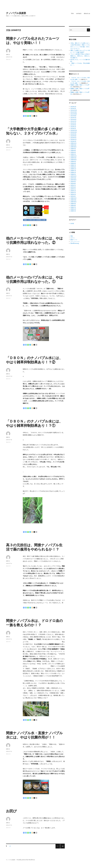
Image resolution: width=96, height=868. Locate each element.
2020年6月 (73, 138)
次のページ (62, 848)
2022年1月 (73, 123)
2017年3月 (73, 193)
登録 (72, 236)
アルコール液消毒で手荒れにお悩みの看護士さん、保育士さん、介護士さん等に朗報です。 (80, 56)
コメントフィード (75, 242)
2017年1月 (73, 196)
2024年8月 (73, 116)
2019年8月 (73, 151)
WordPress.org (75, 243)
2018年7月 (73, 165)
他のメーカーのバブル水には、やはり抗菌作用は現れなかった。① (34, 279)
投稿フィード (74, 240)
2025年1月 (73, 108)
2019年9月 (73, 149)
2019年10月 (73, 147)
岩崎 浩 (8, 54)
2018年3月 (73, 171)
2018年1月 (73, 174)
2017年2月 (73, 194)
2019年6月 (73, 152)
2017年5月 (73, 189)
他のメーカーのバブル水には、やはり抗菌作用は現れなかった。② (34, 240)
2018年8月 (73, 163)
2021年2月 (73, 127)
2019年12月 (73, 143)
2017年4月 (73, 191)
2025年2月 (73, 107)
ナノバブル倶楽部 (16, 13)
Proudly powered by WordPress (26, 860)
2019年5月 (73, 154)
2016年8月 (73, 205)
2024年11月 (74, 112)
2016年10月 (73, 202)
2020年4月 (73, 140)
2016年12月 (73, 198)
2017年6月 (73, 187)
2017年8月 (73, 183)
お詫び (11, 811)
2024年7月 (73, 118)
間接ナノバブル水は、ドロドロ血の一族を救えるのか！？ (34, 623)
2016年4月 (73, 209)
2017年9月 (73, 182)
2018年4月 (73, 169)
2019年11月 (73, 145)
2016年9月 (73, 204)
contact (79, 13)
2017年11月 (73, 178)
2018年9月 (73, 162)
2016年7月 (73, 207)
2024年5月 (73, 121)
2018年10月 (73, 160)
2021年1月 (73, 129)
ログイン (73, 238)
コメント (8, 59)
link (72, 13)
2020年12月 (74, 130)
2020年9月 (73, 134)
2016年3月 (73, 211)
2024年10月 (74, 114)
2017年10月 (73, 180)
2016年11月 (73, 200)
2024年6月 (73, 119)
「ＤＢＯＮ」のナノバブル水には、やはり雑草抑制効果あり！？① (34, 423)
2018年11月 (73, 158)
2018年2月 (73, 173)
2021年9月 (73, 125)
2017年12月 (73, 176)
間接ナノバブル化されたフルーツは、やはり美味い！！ (33, 41)
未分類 (72, 223)
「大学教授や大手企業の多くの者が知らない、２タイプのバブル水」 (36, 131)
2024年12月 (74, 110)
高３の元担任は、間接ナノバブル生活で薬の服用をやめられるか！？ (34, 547)
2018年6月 (73, 167)
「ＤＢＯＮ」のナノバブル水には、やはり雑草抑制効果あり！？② (34, 360)
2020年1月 (73, 141)
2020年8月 (73, 136)
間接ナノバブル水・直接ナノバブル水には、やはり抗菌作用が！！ (34, 735)
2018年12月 (73, 156)
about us (87, 13)
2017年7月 (73, 185)
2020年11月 (74, 132)
